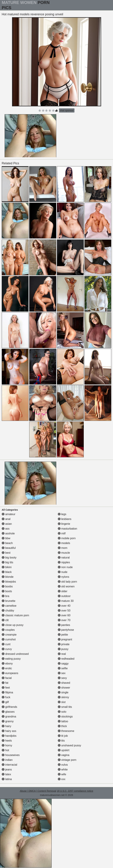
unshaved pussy (69, 745)
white (63, 770)
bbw (6, 538)
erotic (7, 668)
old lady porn (67, 582)
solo (62, 712)
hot (5, 750)
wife (62, 774)
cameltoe (9, 606)
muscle (64, 553)
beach (7, 543)
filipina (7, 692)
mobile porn (67, 538)
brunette (9, 601)
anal (6, 519)
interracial (9, 765)
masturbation (68, 529)
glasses (8, 712)
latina (7, 779)
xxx (62, 779)
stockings (65, 717)
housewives (11, 755)
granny (8, 721)
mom (63, 548)
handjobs (9, 736)
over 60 (64, 615)
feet (6, 688)
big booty (9, 558)
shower (64, 688)
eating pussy (11, 659)
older (63, 591)
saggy (63, 664)
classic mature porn (15, 615)
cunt (6, 644)
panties (64, 625)
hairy (6, 726)
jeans (7, 770)
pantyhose (66, 630)
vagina (64, 755)
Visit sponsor (67, 110)
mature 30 (66, 601)
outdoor (64, 596)
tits (61, 741)
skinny (63, 697)
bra (6, 596)
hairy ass (9, 731)
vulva (63, 765)
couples (8, 630)
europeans (10, 673)
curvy (7, 649)
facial (7, 678)
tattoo (63, 721)
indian (7, 760)
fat (5, 683)
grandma (9, 717)
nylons (64, 577)
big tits (7, 562)
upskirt (64, 750)
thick (62, 726)
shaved (64, 683)
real (62, 654)
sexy (62, 678)
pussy (63, 649)
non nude (65, 567)
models (64, 543)
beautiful (9, 548)
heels (7, 741)
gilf (5, 702)
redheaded (66, 659)
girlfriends (9, 707)
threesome (66, 731)
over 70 (64, 620)
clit (5, 620)
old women (66, 586)
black (7, 572)
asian (7, 524)
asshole (8, 533)
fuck (6, 697)
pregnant (65, 639)
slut (62, 702)
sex (62, 673)
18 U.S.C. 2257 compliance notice (75, 791)
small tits (65, 707)
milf (62, 533)
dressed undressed (15, 654)
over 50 (64, 611)
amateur (9, 514)
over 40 (64, 606)
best (6, 553)
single (63, 692)
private (64, 644)
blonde (8, 577)
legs (62, 514)
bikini (7, 567)
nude (63, 572)
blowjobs (9, 582)
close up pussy (13, 625)
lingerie (64, 524)
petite (63, 635)
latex (6, 774)
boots (7, 591)
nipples (64, 562)
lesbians (65, 519)
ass (6, 529)
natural (64, 558)
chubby (8, 611)
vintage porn (67, 760)
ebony (7, 664)
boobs (7, 586)
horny (7, 745)
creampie (9, 635)
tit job (63, 736)
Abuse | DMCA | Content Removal (38, 791)
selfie (63, 668)
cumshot (9, 639)
